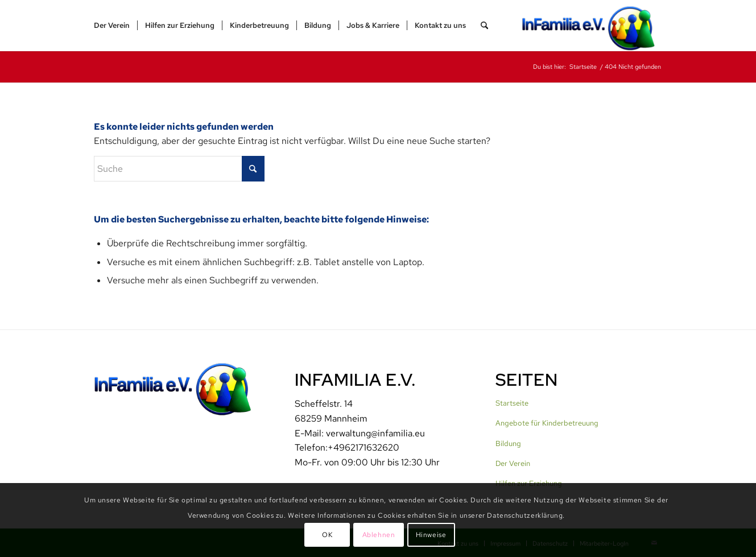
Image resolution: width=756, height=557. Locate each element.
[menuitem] (112, 26)
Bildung (508, 443)
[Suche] (484, 26)
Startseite (512, 403)
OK (327, 535)
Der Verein (513, 463)
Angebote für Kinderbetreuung (547, 423)
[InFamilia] (592, 26)
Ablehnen (379, 535)
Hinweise (431, 535)
